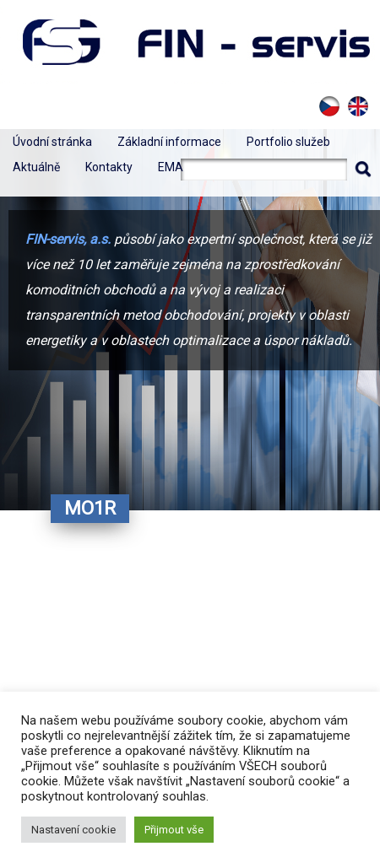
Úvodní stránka (52, 142)
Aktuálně (36, 167)
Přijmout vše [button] (174, 830)
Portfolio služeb (288, 142)
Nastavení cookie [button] (73, 830)
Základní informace (169, 142)
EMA (171, 167)
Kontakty (109, 167)
